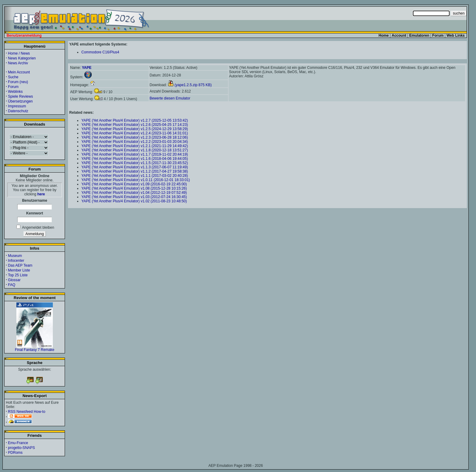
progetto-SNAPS (21, 448)
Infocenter (16, 261)
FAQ (12, 285)
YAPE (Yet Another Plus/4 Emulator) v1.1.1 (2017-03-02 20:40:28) (135, 176)
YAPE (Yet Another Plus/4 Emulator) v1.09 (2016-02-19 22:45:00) (134, 184)
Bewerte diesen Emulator (170, 98)
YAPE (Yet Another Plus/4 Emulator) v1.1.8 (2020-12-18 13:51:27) (135, 150)
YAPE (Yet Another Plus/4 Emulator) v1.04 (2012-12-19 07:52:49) (134, 193)
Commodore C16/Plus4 (100, 52)
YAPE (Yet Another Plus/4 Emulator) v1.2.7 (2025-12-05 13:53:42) (135, 120)
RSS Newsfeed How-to (27, 412)
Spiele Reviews (20, 96)
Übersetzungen (20, 101)
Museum (15, 256)
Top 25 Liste (18, 275)
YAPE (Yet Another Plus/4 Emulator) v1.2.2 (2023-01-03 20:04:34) (135, 142)
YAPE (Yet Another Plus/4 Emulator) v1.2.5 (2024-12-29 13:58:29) (135, 129)
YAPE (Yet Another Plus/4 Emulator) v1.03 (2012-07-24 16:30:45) (134, 197)
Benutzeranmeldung (24, 35)
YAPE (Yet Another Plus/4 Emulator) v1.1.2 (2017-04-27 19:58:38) (135, 171)
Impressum (17, 106)
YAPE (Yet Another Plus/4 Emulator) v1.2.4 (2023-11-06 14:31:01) (135, 133)
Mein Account (19, 72)
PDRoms (15, 453)
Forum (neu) (18, 82)
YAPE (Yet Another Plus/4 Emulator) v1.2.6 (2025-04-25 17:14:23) (135, 125)
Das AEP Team (20, 265)
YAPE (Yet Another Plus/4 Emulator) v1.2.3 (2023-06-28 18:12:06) (135, 137)
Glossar (14, 280)
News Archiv (18, 63)
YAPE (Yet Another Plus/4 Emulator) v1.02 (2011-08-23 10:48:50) (134, 201)
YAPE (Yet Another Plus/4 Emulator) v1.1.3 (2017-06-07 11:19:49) (135, 167)
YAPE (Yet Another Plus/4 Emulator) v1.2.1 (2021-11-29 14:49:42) (135, 146)
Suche (13, 77)
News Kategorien (22, 58)
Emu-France (18, 443)
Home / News (19, 53)
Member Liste (19, 270)
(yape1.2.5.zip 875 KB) (190, 85)
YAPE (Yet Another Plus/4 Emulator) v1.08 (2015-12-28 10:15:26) (134, 188)
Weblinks (15, 92)
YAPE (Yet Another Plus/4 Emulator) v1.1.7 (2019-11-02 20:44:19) (135, 154)
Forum (13, 87)
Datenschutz (18, 111)
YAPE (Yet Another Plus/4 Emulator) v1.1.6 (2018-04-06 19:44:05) (135, 159)
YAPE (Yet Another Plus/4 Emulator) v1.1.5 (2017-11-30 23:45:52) (135, 163)
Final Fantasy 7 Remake (35, 348)
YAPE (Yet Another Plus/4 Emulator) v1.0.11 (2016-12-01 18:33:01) (136, 180)
